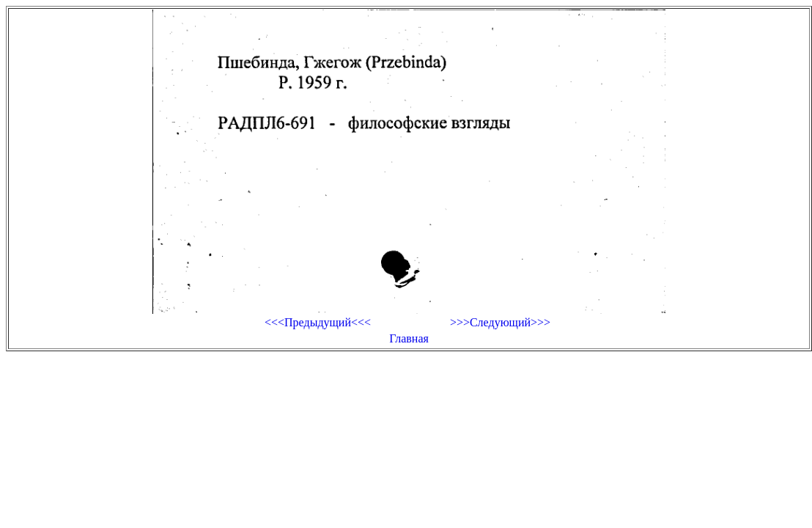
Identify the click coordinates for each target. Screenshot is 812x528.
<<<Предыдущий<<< (318, 322)
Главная (409, 338)
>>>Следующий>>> (500, 322)
